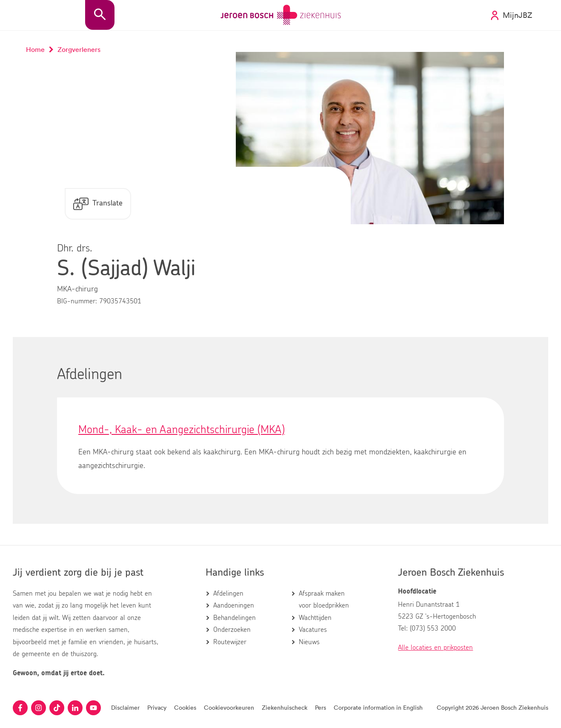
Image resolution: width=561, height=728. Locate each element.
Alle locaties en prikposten (435, 648)
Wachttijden (315, 618)
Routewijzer (230, 642)
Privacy (157, 707)
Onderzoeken (232, 630)
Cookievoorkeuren (229, 707)
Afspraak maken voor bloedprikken (324, 600)
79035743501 (120, 301)
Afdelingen (228, 594)
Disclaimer (125, 707)
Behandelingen (235, 618)
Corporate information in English (378, 707)
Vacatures (313, 630)
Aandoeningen (234, 605)
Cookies (185, 707)
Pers (321, 707)
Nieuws (309, 642)
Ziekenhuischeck (285, 707)
